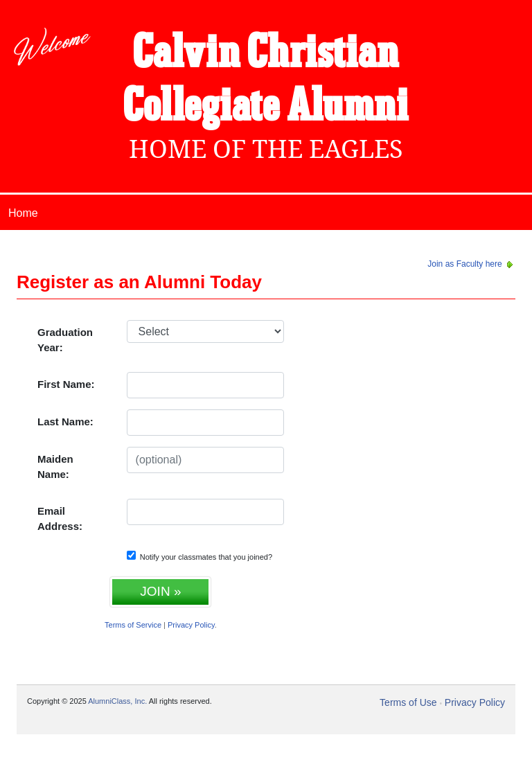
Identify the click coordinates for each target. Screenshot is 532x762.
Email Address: (60, 519)
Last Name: (65, 422)
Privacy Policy (191, 625)
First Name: (66, 384)
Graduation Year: (65, 340)
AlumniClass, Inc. (117, 701)
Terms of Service (133, 625)
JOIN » (160, 591)
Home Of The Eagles (266, 149)
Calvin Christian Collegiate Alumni (266, 81)
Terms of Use (408, 702)
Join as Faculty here (471, 264)
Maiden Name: (55, 467)
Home (23, 213)
